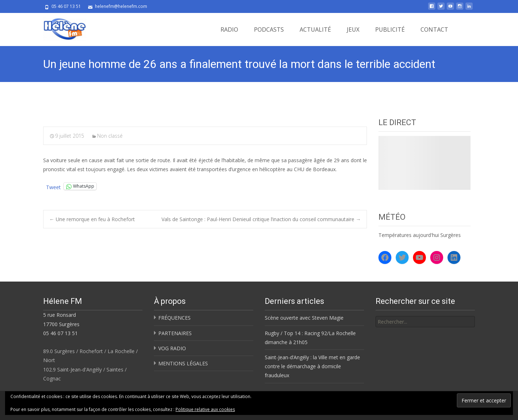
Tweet (53, 186)
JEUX (353, 29)
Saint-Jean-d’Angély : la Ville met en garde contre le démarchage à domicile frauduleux (312, 366)
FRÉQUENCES (174, 318)
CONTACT (434, 29)
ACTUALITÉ (315, 29)
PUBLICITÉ (390, 29)
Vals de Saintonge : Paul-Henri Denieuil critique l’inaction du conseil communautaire (261, 219)
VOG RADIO (172, 348)
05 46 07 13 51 (60, 333)
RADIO (229, 29)
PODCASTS (269, 29)
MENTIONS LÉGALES (183, 363)
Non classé (110, 136)
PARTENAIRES (175, 333)
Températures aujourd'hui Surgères (420, 235)
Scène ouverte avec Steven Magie (304, 318)
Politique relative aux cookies (205, 409)
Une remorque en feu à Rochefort (92, 219)
